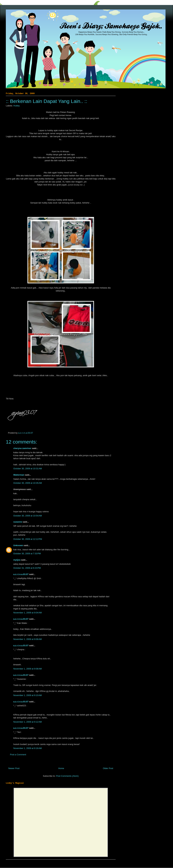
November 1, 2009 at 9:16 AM (28, 748)
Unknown (18, 545)
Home (61, 768)
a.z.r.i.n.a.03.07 (26, 433)
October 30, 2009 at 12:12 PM (28, 539)
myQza (17, 560)
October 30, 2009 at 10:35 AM (28, 483)
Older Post (108, 768)
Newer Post (14, 768)
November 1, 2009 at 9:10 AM (28, 695)
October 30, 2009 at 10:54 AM (28, 516)
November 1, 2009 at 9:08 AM (28, 669)
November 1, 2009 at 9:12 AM (28, 722)
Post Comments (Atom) (67, 776)
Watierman (19, 475)
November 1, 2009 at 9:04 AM (28, 613)
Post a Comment (18, 755)
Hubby (17, 106)
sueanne (18, 522)
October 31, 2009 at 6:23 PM (27, 568)
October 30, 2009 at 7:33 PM (27, 554)
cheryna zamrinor (22, 448)
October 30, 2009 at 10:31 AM (28, 469)
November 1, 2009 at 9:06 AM (28, 639)
